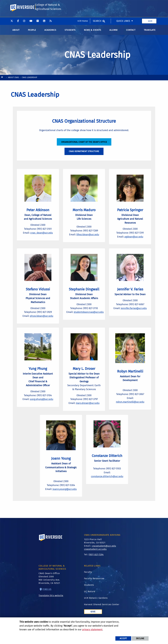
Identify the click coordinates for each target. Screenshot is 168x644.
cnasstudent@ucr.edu (104, 556)
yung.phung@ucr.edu (41, 408)
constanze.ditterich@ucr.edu (107, 487)
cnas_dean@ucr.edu (41, 237)
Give (150, 4)
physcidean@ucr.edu (41, 322)
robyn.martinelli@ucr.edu (130, 409)
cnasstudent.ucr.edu (95, 560)
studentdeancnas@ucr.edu (90, 318)
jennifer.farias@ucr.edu (134, 314)
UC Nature (90, 602)
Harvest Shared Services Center (102, 615)
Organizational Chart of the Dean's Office (84, 144)
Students (89, 596)
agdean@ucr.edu (134, 241)
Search (97, 4)
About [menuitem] (16, 31)
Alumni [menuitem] (114, 31)
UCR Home (83, 4)
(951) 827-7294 (96, 565)
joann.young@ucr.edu (65, 499)
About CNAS (13, 79)
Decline (140, 638)
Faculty (88, 583)
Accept (123, 638)
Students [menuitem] (70, 31)
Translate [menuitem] (150, 31)
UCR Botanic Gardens (96, 608)
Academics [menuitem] (50, 31)
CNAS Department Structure (84, 153)
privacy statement (92, 630)
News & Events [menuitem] (93, 31)
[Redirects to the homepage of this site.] (2, 79)
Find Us (47, 600)
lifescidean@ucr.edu (88, 239)
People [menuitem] (32, 31)
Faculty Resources (94, 589)
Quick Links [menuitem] (123, 4)
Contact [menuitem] (131, 31)
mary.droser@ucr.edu (88, 411)
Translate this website (51, 606)
